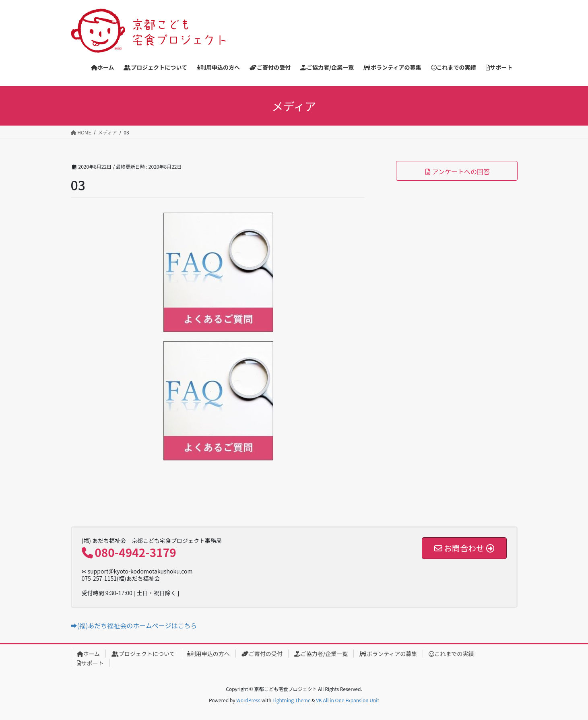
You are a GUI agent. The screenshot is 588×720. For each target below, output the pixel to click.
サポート (90, 663)
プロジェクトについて (143, 654)
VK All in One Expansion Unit (348, 700)
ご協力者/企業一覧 (321, 654)
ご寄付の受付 (262, 654)
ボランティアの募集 (388, 654)
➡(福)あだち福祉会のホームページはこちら (134, 625)
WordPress (248, 700)
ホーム (89, 654)
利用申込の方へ (208, 654)
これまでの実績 (451, 654)
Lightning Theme (292, 700)
